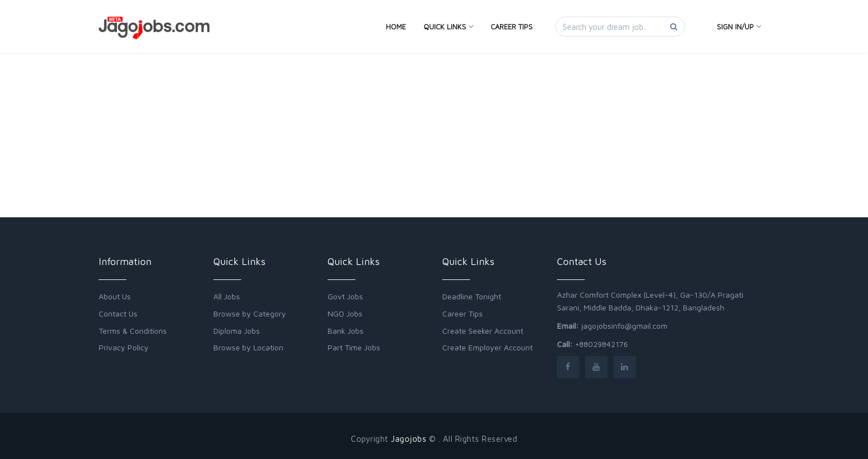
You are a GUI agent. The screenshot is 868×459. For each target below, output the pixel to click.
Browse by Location (248, 347)
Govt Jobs (345, 296)
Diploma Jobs (237, 331)
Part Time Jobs (354, 347)
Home (396, 27)
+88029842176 (601, 344)
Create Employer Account (487, 347)
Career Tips (512, 27)
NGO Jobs (345, 313)
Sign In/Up (739, 27)
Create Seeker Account (483, 331)
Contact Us (118, 313)
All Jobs (227, 296)
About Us (115, 296)
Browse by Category (250, 313)
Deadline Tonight (472, 296)
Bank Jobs (346, 331)
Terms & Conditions (133, 331)
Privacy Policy (124, 347)
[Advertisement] (434, 95)
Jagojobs (409, 439)
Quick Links (448, 27)
